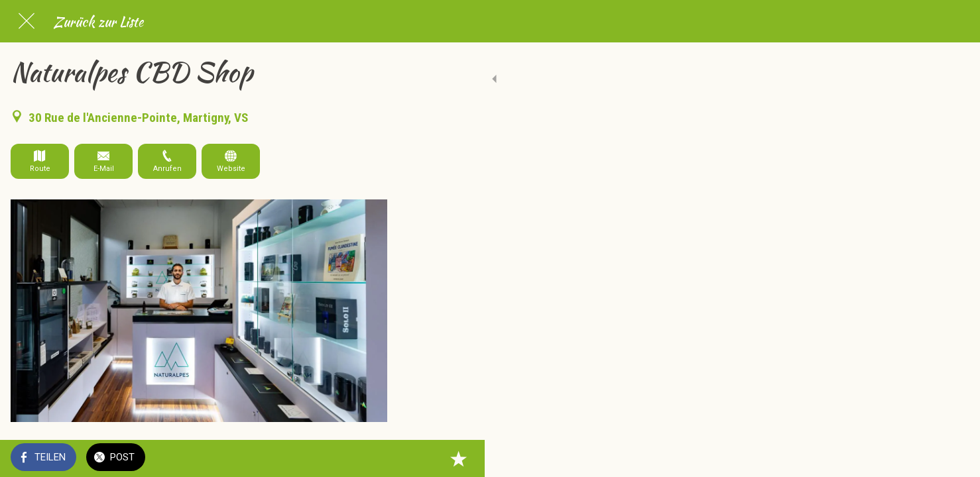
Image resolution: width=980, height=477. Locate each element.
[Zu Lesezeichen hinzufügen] (371, 458)
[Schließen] (27, 21)
